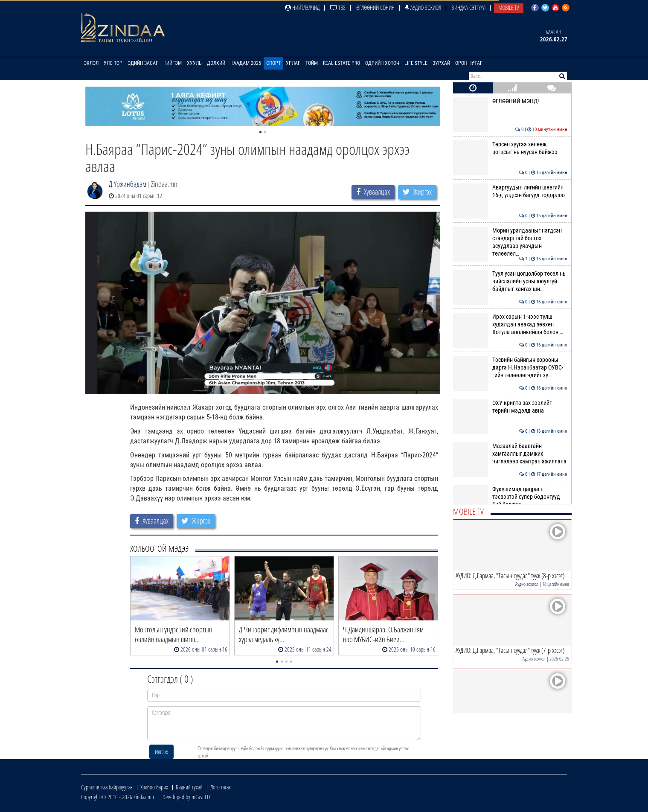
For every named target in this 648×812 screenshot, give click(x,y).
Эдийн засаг (143, 63)
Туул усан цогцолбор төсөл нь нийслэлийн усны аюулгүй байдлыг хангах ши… (510, 281)
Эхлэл (91, 63)
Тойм (312, 63)
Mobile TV (509, 7)
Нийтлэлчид (302, 7)
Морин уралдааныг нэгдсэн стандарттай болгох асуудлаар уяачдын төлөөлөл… (510, 242)
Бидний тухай (189, 787)
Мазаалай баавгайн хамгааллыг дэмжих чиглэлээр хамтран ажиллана (510, 454)
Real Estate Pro (341, 63)
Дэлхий (216, 63)
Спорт (273, 63)
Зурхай (441, 63)
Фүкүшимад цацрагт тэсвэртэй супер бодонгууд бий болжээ (510, 497)
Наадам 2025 (246, 63)
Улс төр (113, 63)
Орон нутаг (469, 63)
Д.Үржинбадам (128, 184)
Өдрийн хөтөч (382, 63)
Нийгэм (173, 63)
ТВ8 (338, 7)
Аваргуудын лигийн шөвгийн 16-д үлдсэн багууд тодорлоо (510, 191)
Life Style (416, 63)
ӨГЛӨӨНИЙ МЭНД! (510, 101)
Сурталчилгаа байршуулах (107, 787)
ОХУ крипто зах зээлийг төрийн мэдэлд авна (510, 407)
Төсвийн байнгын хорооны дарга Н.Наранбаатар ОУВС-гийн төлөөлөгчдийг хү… (510, 368)
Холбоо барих (154, 787)
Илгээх (161, 752)
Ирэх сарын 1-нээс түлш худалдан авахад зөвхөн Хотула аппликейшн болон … (510, 325)
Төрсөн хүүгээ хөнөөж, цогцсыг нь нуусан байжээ (510, 148)
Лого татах (221, 787)
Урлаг (293, 63)
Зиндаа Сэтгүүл (469, 7)
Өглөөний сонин (375, 7)
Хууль (194, 63)
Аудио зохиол (423, 7)
